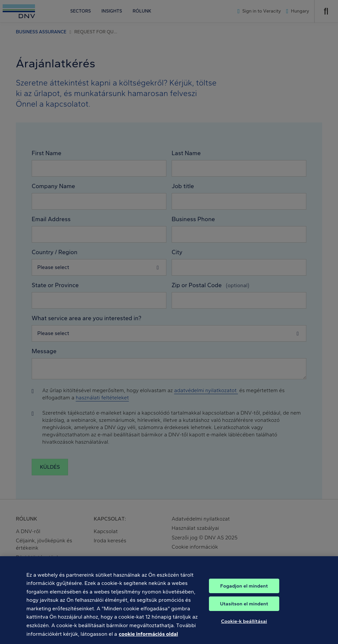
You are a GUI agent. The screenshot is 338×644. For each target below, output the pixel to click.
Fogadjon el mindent (244, 592)
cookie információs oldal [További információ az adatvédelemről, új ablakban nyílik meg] (148, 640)
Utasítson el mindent (244, 610)
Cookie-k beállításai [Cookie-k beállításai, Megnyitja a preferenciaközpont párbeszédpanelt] (244, 627)
